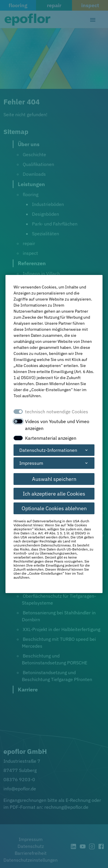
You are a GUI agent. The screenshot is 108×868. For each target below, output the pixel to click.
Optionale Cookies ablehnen (54, 508)
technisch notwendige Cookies (57, 412)
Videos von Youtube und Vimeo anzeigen (57, 425)
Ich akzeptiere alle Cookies (54, 494)
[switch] (18, 421)
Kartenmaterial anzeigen (51, 438)
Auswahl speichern (54, 479)
